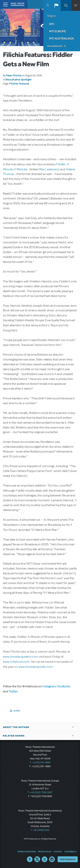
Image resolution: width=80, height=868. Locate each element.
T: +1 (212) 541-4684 (40, 763)
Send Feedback (68, 859)
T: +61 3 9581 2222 (40, 830)
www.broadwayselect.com (21, 656)
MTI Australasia (62, 38)
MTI (52, 24)
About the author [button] (16, 727)
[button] (56, 5)
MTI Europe (58, 31)
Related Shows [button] (14, 736)
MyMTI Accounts (48, 5)
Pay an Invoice (55, 46)
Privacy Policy (45, 851)
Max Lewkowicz (50, 169)
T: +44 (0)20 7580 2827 (40, 792)
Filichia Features (19, 84)
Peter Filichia (14, 75)
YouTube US (45, 859)
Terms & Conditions (26, 851)
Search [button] (66, 5)
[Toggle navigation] (4, 4)
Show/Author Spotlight (18, 79)
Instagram (49, 686)
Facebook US (30, 859)
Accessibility (70, 851)
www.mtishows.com (16, 661)
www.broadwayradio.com (36, 666)
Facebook (63, 686)
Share (17, 711)
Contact (58, 851)
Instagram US (52, 859)
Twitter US (37, 859)
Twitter (13, 691)
